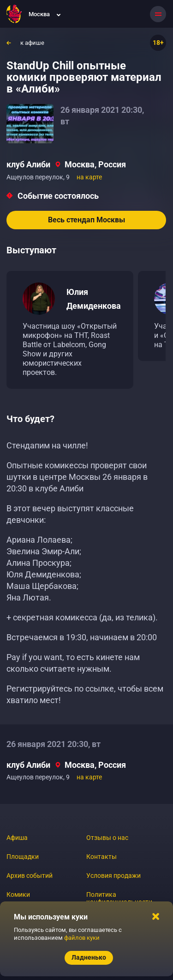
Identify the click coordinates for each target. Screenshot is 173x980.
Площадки (23, 857)
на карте (89, 177)
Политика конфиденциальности (119, 898)
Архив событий (30, 876)
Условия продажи (113, 876)
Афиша (17, 838)
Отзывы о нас (107, 838)
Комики (18, 894)
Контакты (101, 857)
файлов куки (82, 938)
